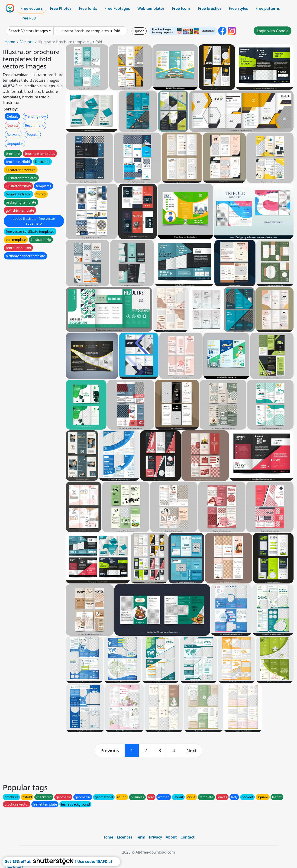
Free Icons (181, 8)
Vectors (27, 42)
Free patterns (268, 8)
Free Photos (61, 8)
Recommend (35, 125)
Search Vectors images (28, 31)
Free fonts (88, 8)
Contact (188, 837)
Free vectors (31, 8)
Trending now (35, 116)
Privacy (155, 837)
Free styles (238, 8)
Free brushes (210, 8)
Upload (139, 31)
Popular (33, 134)
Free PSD (28, 18)
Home (10, 42)
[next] (192, 751)
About (171, 837)
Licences (125, 837)
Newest (12, 125)
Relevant (13, 134)
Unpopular (15, 144)
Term (141, 837)
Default (12, 116)
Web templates (151, 8)
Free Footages (117, 8)
